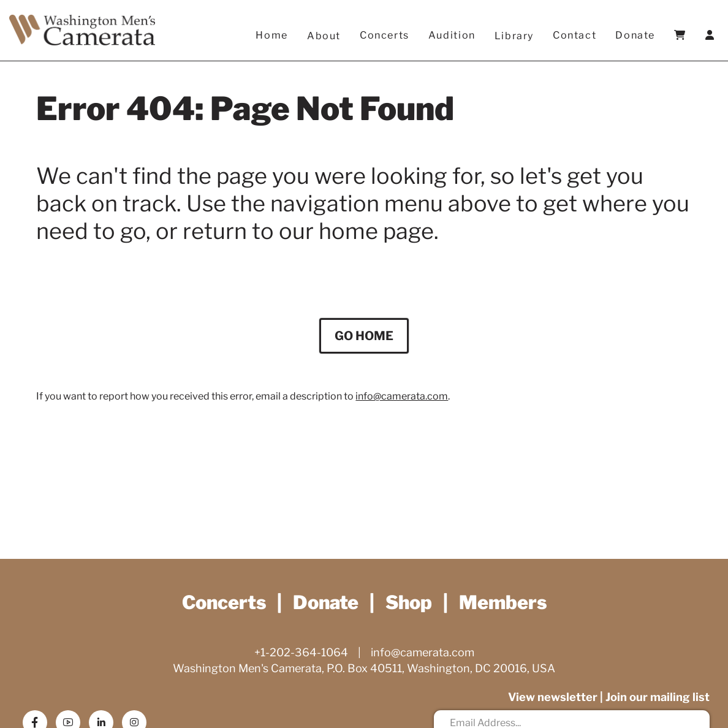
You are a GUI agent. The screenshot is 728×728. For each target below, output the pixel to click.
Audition (452, 35)
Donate (636, 35)
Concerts (385, 35)
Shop (411, 603)
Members (508, 603)
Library (514, 35)
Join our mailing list (657, 698)
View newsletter (552, 698)
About (324, 35)
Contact (574, 35)
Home (272, 35)
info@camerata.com (402, 400)
